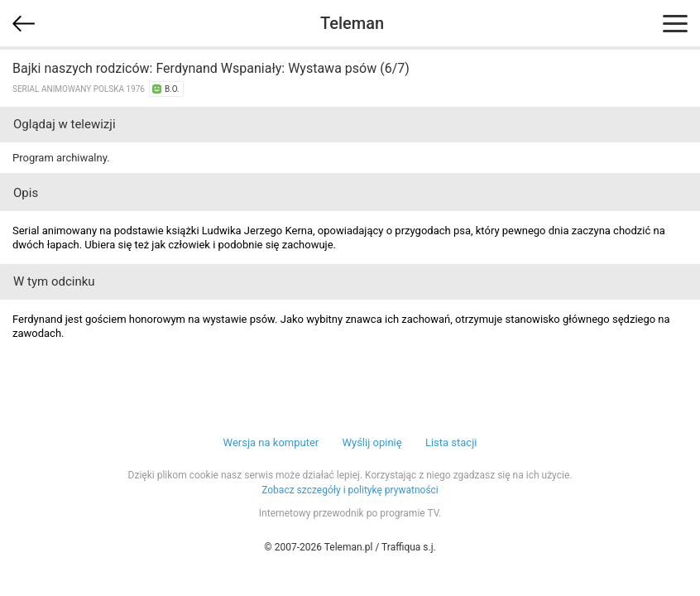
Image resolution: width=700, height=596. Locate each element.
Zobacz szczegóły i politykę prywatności (350, 490)
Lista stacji (451, 442)
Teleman (352, 23)
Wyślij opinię (372, 442)
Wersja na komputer (271, 442)
